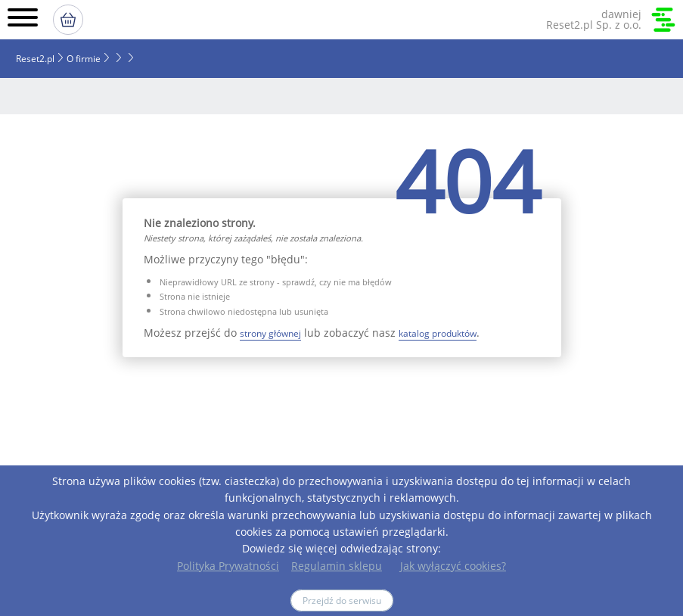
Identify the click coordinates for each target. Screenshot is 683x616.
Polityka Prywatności (228, 566)
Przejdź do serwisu (342, 600)
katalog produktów (438, 333)
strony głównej (270, 333)
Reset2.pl (35, 59)
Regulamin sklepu (337, 566)
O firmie (84, 59)
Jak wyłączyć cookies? (453, 566)
